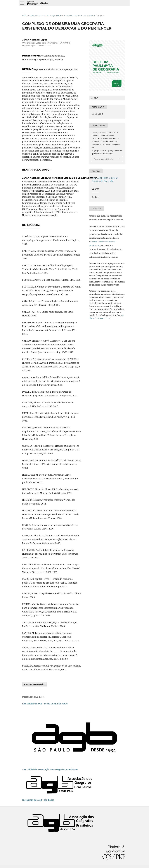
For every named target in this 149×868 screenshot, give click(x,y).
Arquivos (36, 15)
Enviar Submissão (35, 684)
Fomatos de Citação (104, 159)
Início (25, 15)
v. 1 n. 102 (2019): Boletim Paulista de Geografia (69, 15)
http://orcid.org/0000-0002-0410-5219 (37, 46)
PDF (95, 98)
